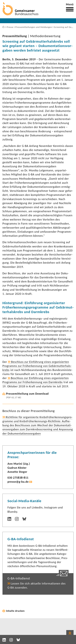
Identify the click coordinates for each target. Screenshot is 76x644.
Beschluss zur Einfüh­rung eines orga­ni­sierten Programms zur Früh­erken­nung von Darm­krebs (36, 380)
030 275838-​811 (18, 478)
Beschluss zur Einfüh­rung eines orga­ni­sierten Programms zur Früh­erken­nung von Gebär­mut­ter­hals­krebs (37, 366)
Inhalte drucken (15, 611)
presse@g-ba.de (18, 482)
